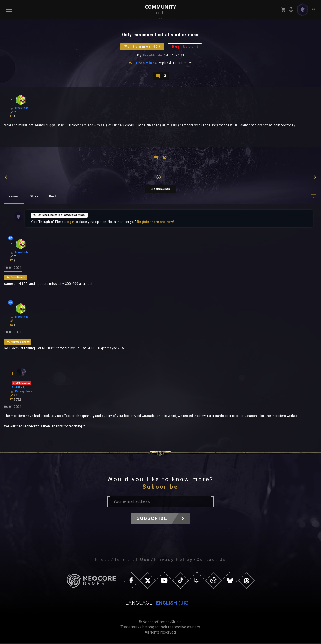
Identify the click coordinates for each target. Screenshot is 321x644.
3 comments (161, 189)
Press (103, 560)
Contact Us (211, 560)
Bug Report (187, 47)
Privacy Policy (173, 560)
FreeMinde (153, 56)
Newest (14, 197)
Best (53, 197)
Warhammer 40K (142, 47)
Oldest (35, 197)
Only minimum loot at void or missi (59, 215)
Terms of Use (132, 560)
